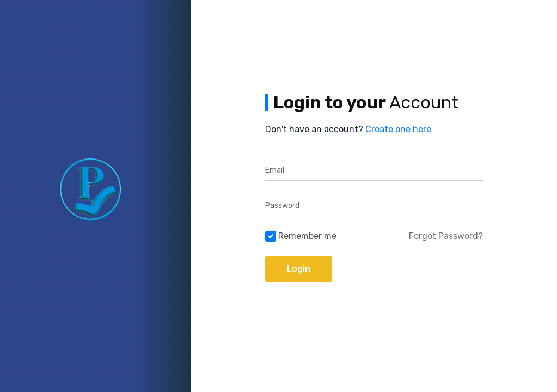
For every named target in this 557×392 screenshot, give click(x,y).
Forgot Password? (446, 236)
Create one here (398, 129)
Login (299, 269)
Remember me (307, 236)
